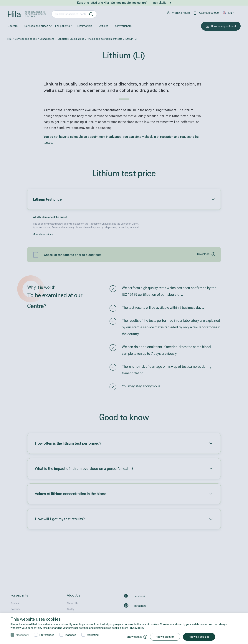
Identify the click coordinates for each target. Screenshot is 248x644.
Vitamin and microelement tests (105, 39)
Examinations (47, 39)
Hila (9, 39)
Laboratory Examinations (71, 39)
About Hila (72, 603)
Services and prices (36, 26)
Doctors (13, 26)
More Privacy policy (133, 628)
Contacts (16, 609)
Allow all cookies (199, 637)
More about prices (43, 234)
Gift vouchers (123, 26)
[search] (91, 14)
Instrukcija (162, 3)
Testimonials (85, 26)
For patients (62, 26)
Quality (71, 609)
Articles (104, 26)
